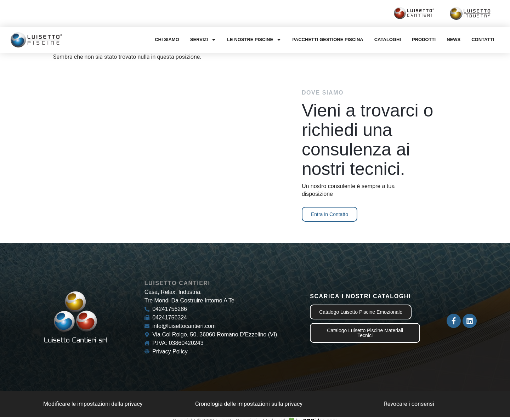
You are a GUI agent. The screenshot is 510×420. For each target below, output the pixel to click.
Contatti (483, 39)
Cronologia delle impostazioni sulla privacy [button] (249, 404)
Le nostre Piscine (254, 40)
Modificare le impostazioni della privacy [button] (93, 404)
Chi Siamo (167, 39)
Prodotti (424, 39)
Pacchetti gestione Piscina (328, 39)
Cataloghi (388, 39)
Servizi (203, 40)
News (454, 39)
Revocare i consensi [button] (409, 404)
